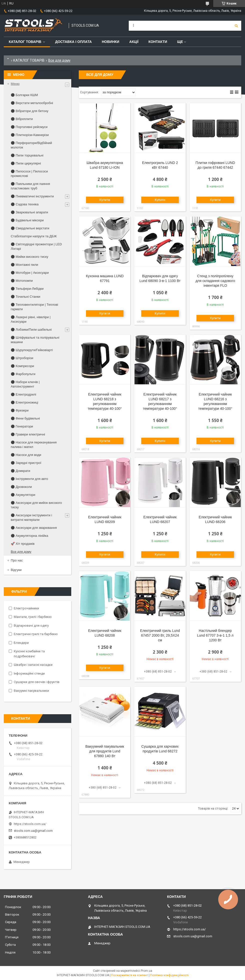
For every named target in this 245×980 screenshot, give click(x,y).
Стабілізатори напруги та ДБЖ (34, 236)
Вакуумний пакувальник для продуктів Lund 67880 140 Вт (105, 751)
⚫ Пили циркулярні (26, 163)
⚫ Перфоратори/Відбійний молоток (31, 145)
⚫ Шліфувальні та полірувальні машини (35, 340)
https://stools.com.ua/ (30, 824)
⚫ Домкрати (20, 471)
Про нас (17, 560)
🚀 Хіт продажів (23, 544)
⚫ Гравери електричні (28, 434)
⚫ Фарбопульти (23, 374)
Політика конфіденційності (169, 975)
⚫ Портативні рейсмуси (29, 127)
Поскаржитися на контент (130, 975)
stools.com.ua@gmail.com (33, 831)
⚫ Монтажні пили (24, 265)
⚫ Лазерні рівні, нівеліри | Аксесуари (31, 319)
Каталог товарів (25, 42)
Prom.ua (146, 971)
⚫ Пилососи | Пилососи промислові (29, 174)
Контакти (158, 42)
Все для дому (21, 552)
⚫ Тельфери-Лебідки (27, 289)
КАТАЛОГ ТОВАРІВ (29, 60)
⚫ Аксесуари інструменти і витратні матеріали (31, 517)
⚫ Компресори (22, 366)
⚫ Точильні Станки (25, 297)
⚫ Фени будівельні (25, 418)
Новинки (110, 42)
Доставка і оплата (73, 42)
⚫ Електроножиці (24, 402)
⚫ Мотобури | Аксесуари (30, 273)
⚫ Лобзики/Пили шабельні (31, 330)
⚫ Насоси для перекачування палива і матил (34, 445)
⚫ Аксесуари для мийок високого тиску (36, 505)
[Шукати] (236, 26)
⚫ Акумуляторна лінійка (29, 536)
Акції (134, 42)
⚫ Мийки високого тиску (29, 257)
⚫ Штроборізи (22, 358)
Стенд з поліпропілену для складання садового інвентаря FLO (215, 281)
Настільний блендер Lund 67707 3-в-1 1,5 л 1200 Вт (215, 635)
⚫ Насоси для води (26, 455)
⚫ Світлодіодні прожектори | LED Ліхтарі (36, 246)
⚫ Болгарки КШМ (24, 95)
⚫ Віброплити (22, 119)
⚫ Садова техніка (25, 204)
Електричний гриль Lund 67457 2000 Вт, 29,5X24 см (160, 635)
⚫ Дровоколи (21, 487)
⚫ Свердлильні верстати (30, 228)
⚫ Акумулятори (23, 495)
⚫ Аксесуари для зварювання (34, 528)
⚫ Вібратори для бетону (30, 111)
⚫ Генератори (22, 426)
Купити (105, 200)
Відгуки (16, 570)
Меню (15, 84)
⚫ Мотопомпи (22, 281)
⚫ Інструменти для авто (29, 479)
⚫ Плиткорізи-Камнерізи (30, 135)
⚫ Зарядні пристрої (26, 463)
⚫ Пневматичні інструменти (32, 196)
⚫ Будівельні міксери (27, 220)
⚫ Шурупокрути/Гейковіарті (32, 350)
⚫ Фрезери (20, 410)
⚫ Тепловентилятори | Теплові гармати (34, 307)
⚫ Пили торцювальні (27, 155)
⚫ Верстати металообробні (32, 103)
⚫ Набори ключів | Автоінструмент (25, 384)
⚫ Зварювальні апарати (29, 212)
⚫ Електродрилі (23, 394)
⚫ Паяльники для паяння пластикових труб (30, 186)
